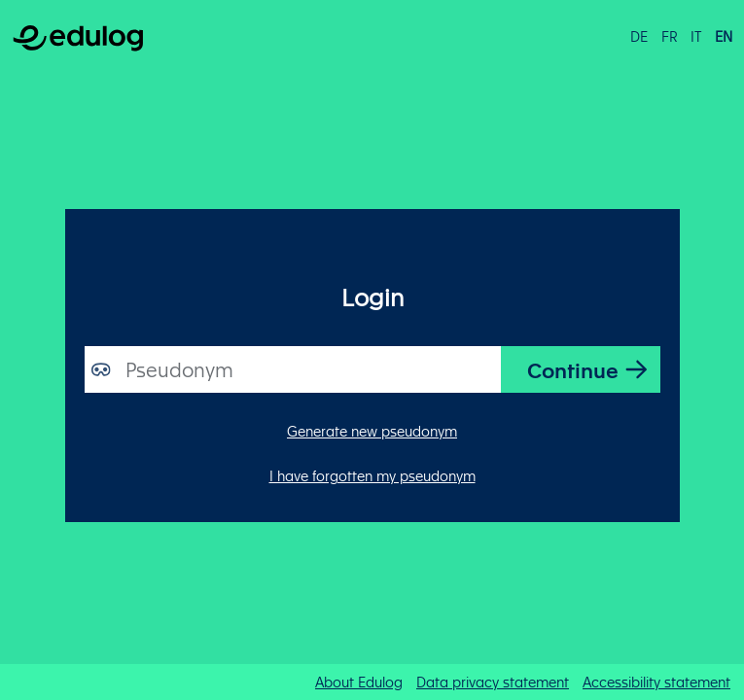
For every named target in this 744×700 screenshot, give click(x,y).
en (724, 36)
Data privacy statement (493, 682)
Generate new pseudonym (372, 431)
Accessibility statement (656, 682)
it (696, 36)
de (639, 36)
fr (670, 36)
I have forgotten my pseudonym (372, 475)
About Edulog (359, 682)
